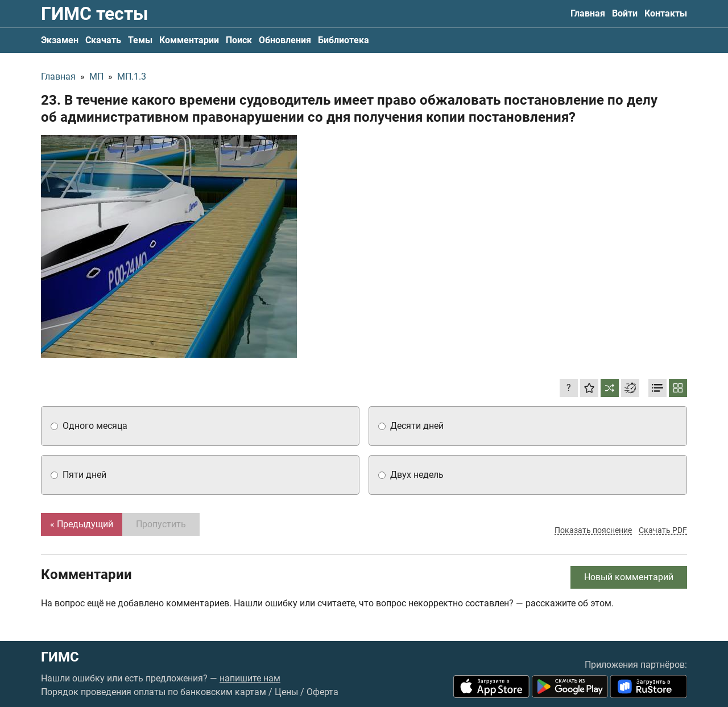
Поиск (239, 40)
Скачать (103, 40)
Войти (625, 13)
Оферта (322, 692)
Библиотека (344, 40)
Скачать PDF (663, 530)
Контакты (666, 13)
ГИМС (60, 657)
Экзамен (60, 40)
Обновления (285, 40)
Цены (286, 692)
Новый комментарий (629, 577)
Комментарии (189, 40)
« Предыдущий (82, 524)
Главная (588, 13)
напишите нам (250, 678)
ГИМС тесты (94, 14)
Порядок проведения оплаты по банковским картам (154, 692)
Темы (140, 40)
